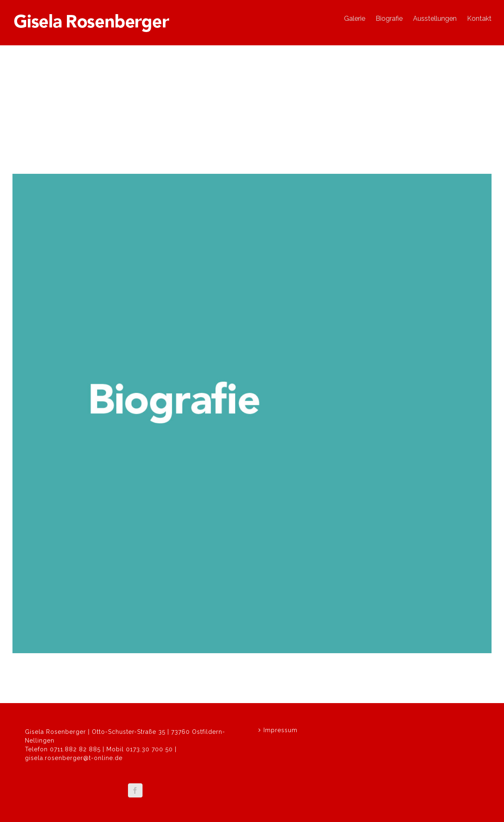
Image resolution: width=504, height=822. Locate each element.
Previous (452, 142)
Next (481, 142)
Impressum (280, 730)
